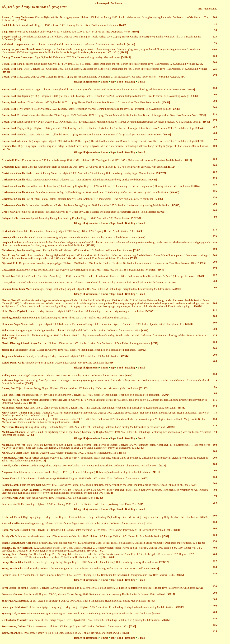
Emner (105, 82)
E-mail (141, 82)
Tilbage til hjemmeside (86, 82)
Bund (120, 82)
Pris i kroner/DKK (207, 9)
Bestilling (130, 82)
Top (113, 82)
